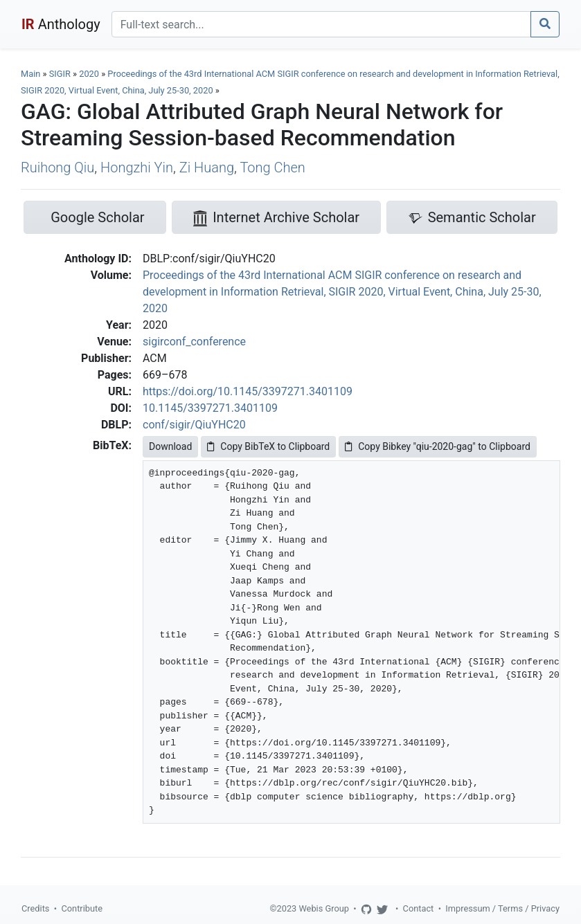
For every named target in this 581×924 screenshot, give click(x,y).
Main (30, 74)
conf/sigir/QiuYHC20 (194, 425)
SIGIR (60, 74)
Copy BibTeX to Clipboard (268, 446)
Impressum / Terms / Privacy (502, 908)
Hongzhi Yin (137, 167)
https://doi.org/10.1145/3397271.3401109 (248, 391)
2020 (89, 74)
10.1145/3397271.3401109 (210, 408)
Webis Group (324, 908)
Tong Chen (272, 167)
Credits (35, 908)
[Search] (321, 24)
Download (170, 446)
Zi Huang (207, 167)
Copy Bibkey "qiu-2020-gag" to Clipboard (438, 446)
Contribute (82, 908)
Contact (419, 908)
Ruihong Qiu (57, 167)
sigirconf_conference (194, 342)
